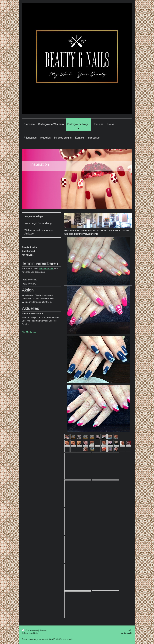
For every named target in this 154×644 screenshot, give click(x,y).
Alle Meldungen (29, 332)
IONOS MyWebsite (57, 639)
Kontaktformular (46, 269)
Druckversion (30, 630)
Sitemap (43, 630)
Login (129, 630)
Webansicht (126, 633)
